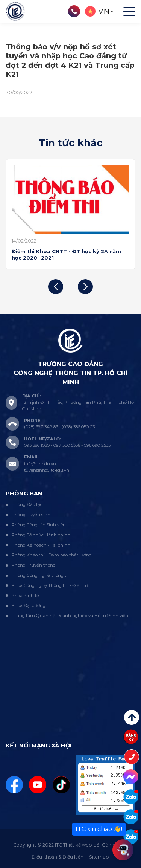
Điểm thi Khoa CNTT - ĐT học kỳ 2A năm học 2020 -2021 (66, 254)
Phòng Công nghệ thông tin (41, 575)
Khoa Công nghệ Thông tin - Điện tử (50, 585)
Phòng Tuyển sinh (31, 515)
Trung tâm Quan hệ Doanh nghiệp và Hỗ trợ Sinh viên (70, 616)
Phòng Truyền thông (34, 565)
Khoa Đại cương (29, 605)
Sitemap (99, 857)
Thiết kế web (78, 845)
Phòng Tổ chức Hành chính (41, 535)
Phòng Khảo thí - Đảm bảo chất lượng (52, 555)
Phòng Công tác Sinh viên (39, 525)
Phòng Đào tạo (27, 504)
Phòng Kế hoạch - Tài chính (41, 545)
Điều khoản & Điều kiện (58, 857)
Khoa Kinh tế (25, 596)
